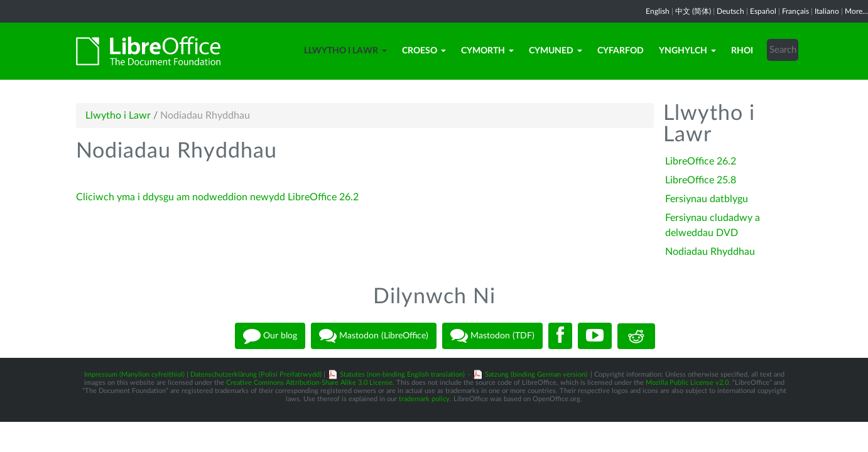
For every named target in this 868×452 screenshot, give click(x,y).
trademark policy (424, 399)
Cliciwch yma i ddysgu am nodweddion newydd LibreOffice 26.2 (217, 197)
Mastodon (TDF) (492, 336)
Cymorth (487, 51)
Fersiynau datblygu (707, 199)
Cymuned (556, 51)
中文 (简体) (693, 11)
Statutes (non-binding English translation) (402, 374)
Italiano (827, 11)
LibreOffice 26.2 (701, 161)
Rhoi (742, 51)
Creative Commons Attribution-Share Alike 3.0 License (309, 383)
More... (856, 11)
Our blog (270, 336)
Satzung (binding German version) (536, 374)
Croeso (424, 51)
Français (795, 11)
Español (763, 11)
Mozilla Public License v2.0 (687, 383)
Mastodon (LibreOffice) (374, 336)
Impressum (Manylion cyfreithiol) (134, 374)
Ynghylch (687, 51)
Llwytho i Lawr (345, 51)
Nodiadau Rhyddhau (710, 252)
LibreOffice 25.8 (701, 180)
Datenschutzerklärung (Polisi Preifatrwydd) (256, 374)
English (658, 11)
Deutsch (730, 11)
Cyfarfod (621, 51)
